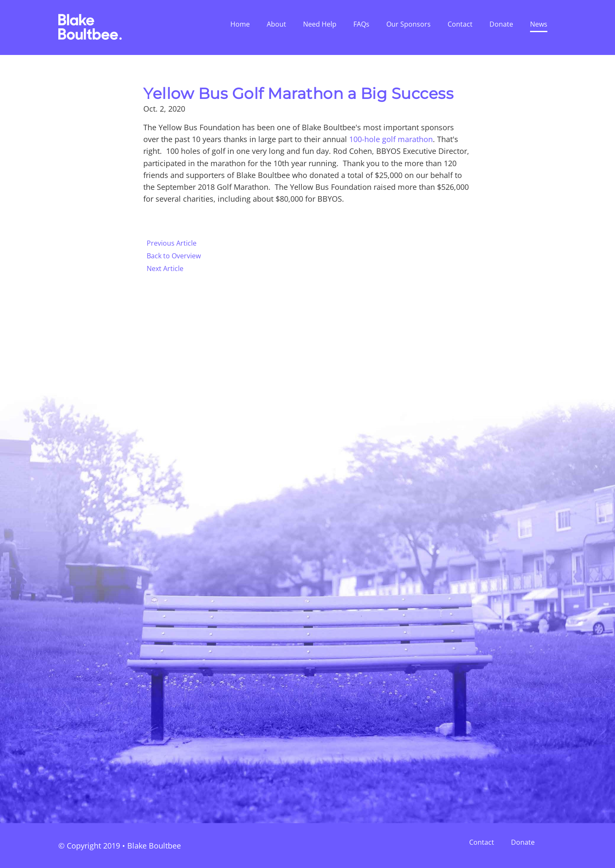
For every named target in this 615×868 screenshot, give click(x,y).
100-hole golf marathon (391, 139)
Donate (501, 24)
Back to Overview (174, 256)
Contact (460, 24)
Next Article (165, 268)
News (539, 24)
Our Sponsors (409, 24)
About (276, 24)
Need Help (320, 24)
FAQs (361, 24)
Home (240, 24)
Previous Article (172, 243)
